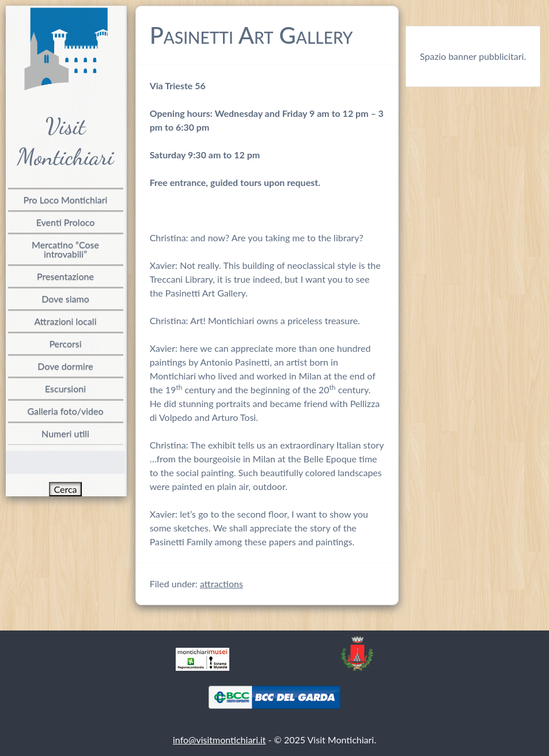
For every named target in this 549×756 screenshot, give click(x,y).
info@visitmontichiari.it (219, 740)
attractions (222, 584)
